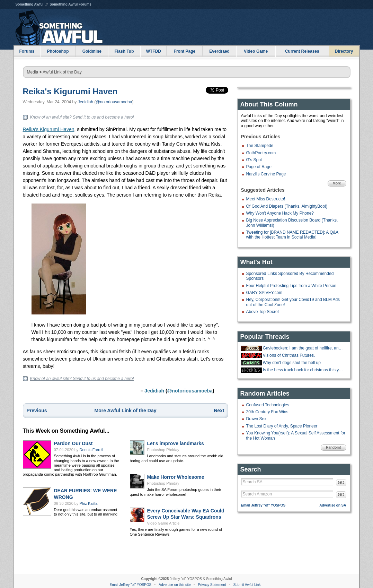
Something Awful (30, 4)
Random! (333, 447)
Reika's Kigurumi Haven (70, 91)
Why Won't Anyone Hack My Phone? (280, 213)
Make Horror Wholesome (176, 477)
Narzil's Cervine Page (266, 174)
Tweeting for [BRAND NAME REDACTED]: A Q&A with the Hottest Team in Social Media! (292, 235)
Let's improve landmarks (176, 443)
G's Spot (254, 160)
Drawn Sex (256, 419)
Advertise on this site (175, 585)
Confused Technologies (268, 405)
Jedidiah (85, 102)
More (337, 183)
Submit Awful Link (247, 585)
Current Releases (302, 51)
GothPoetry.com (261, 153)
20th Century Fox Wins (267, 412)
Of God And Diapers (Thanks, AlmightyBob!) (287, 206)
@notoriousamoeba (114, 102)
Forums (27, 51)
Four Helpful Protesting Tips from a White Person (291, 286)
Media (33, 72)
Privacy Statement (212, 585)
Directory (344, 51)
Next (219, 410)
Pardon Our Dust (73, 443)
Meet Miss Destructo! (266, 199)
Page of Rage (259, 167)
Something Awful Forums (70, 4)
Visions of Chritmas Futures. (289, 355)
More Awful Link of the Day (126, 410)
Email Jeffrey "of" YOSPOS (263, 505)
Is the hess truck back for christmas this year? (304, 370)
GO (341, 483)
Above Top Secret (263, 312)
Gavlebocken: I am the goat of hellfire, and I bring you (304, 348)
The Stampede (260, 146)
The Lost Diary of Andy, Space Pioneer (282, 426)
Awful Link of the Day (62, 72)
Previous (37, 410)
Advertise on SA (333, 505)
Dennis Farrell (91, 450)
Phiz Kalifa (89, 503)
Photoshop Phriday (163, 450)
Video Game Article (163, 523)
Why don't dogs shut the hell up (292, 363)
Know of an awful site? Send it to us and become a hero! (82, 117)
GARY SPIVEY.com (264, 293)
